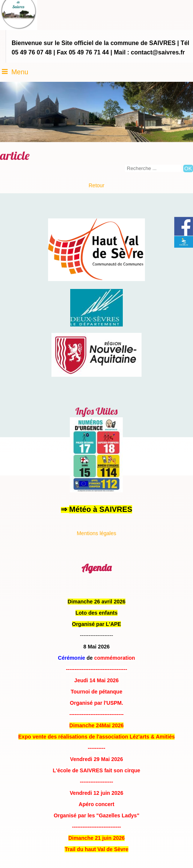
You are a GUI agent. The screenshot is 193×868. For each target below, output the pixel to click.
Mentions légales (96, 533)
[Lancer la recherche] (188, 168)
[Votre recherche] (153, 168)
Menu (20, 72)
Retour (96, 185)
